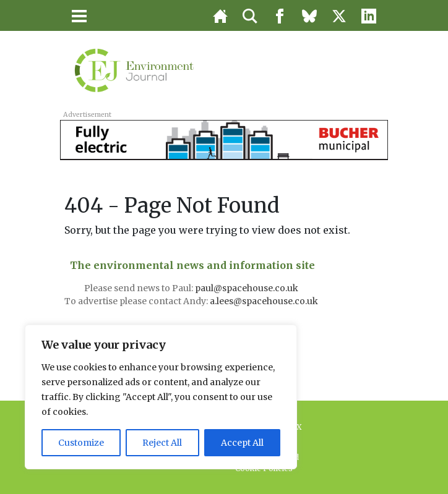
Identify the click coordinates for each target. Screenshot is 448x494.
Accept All (242, 443)
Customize (81, 443)
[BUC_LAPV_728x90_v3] (224, 139)
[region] (161, 397)
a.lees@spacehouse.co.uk (265, 301)
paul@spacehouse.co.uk (248, 288)
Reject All (162, 443)
